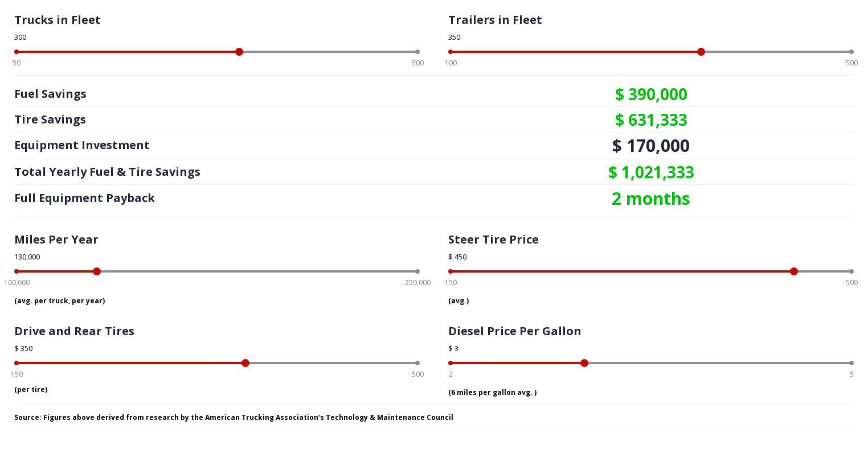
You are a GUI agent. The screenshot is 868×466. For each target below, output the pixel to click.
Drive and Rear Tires (74, 331)
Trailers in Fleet (495, 20)
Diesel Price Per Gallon (515, 331)
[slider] (239, 52)
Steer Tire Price (494, 239)
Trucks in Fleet (58, 20)
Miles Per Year (56, 239)
